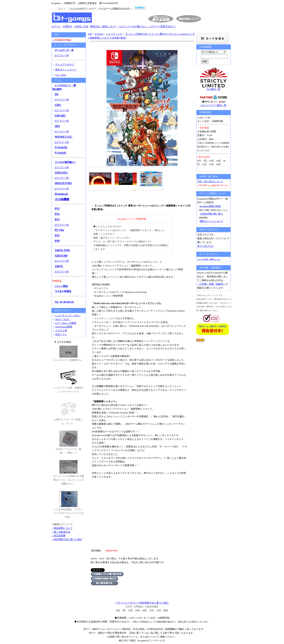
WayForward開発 (63, 327)
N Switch (99, 34)
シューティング (114, 34)
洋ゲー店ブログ (205, 246)
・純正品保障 (59, 536)
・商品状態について (62, 528)
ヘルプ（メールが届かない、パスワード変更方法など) (147, 26)
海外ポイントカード (66, 70)
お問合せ (68, 26)
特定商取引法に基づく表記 (154, 603)
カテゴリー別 (61, 55)
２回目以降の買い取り (211, 214)
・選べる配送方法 (61, 532)
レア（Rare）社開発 (65, 323)
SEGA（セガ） (63, 319)
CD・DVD (61, 75)
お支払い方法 (81, 26)
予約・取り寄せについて (210, 182)
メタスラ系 (61, 331)
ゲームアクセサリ (65, 64)
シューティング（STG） (68, 315)
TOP (90, 34)
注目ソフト (61, 334)
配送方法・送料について (103, 26)
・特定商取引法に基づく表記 (67, 539)
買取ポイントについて (211, 221)
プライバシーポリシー (128, 603)
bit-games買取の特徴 (210, 206)
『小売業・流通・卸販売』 (211, 284)
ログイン (56, 26)
